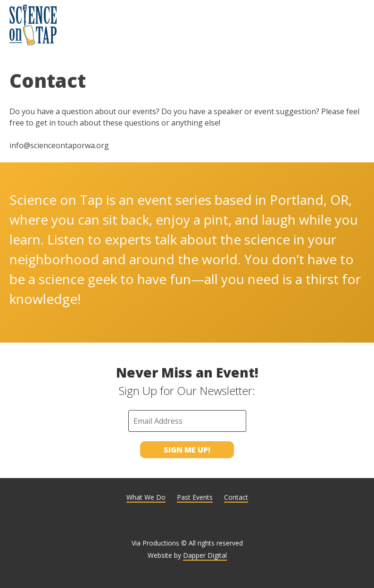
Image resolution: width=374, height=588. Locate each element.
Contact (236, 497)
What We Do (146, 497)
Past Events (195, 497)
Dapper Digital (205, 555)
